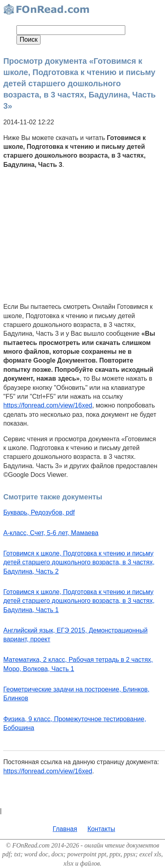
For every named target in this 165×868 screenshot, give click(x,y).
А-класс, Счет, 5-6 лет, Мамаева (51, 533)
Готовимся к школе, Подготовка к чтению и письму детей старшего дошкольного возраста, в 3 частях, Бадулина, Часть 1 (79, 601)
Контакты (101, 829)
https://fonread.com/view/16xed (48, 405)
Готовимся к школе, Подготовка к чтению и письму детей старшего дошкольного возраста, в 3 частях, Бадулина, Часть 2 (79, 562)
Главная (65, 829)
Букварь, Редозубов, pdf (39, 512)
